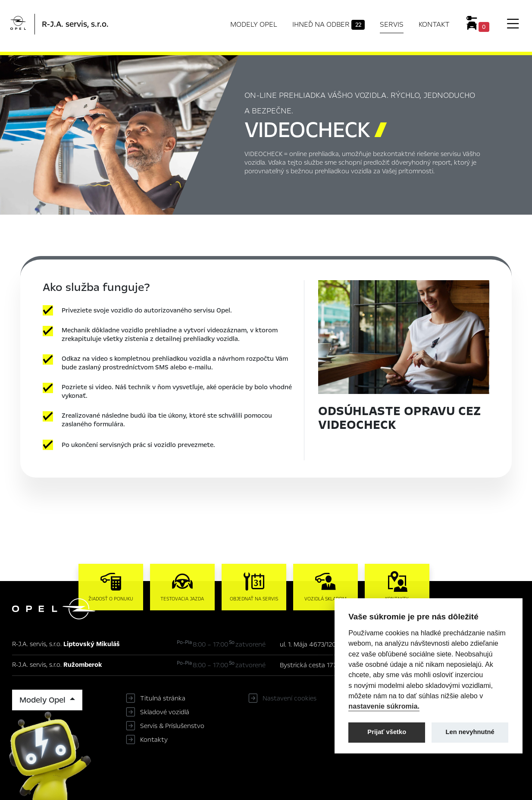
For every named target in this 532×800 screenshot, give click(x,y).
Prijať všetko (387, 732)
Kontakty (154, 740)
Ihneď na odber (329, 25)
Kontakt (434, 24)
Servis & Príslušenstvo (172, 726)
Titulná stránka (163, 698)
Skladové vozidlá (165, 712)
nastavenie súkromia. (384, 706)
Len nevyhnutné (470, 732)
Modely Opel (254, 24)
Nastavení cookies (289, 698)
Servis (392, 24)
